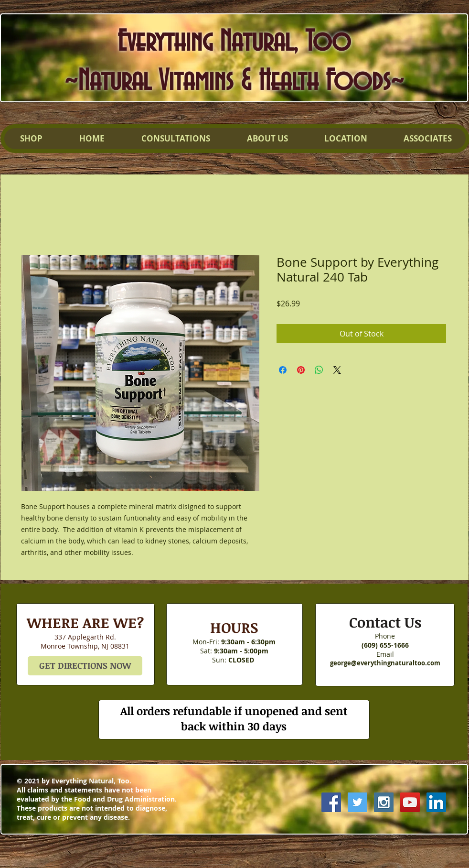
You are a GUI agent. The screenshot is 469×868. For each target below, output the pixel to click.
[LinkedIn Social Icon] (436, 802)
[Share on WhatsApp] (319, 370)
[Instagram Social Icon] (384, 802)
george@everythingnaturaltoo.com (385, 663)
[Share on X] (337, 370)
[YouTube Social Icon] (410, 802)
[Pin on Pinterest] (301, 370)
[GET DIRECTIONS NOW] (85, 666)
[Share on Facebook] (283, 370)
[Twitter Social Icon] (357, 802)
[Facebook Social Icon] (331, 802)
